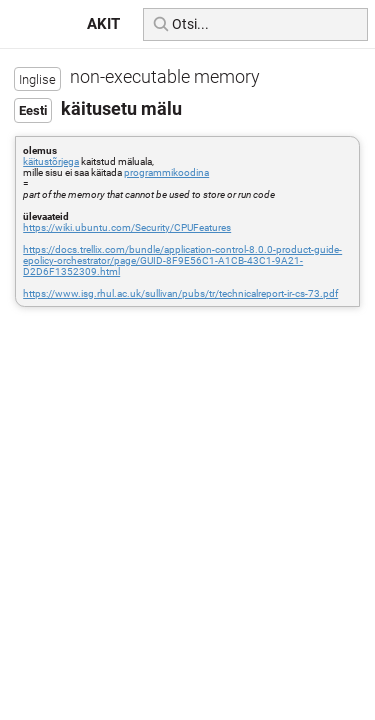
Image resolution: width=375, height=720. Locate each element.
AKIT (103, 24)
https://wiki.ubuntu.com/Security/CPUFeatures (127, 227)
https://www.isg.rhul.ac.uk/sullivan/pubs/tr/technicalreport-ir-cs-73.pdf (180, 293)
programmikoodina (166, 172)
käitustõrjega (51, 161)
